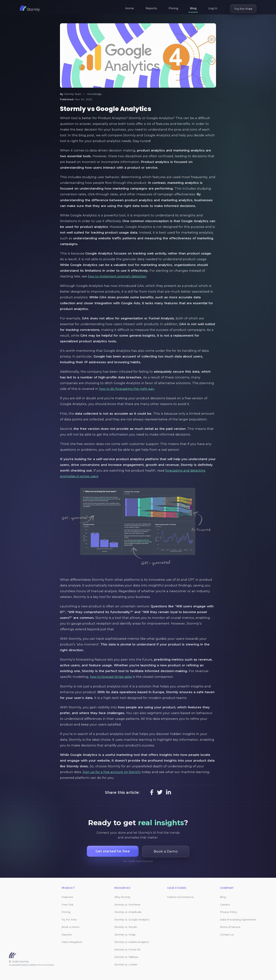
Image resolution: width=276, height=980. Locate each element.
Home (129, 8)
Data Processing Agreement (238, 920)
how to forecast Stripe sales (112, 677)
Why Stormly (122, 897)
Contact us (227, 935)
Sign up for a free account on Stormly (113, 772)
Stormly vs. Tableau (126, 957)
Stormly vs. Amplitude (128, 912)
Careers (225, 905)
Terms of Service (230, 927)
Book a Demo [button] (167, 851)
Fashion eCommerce (180, 897)
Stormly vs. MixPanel (127, 905)
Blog (193, 8)
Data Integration (72, 942)
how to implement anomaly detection (119, 276)
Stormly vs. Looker (126, 964)
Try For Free (243, 9)
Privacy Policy (228, 912)
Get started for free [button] (113, 851)
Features (67, 897)
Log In (213, 8)
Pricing (173, 8)
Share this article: (122, 792)
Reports (151, 8)
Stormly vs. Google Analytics (132, 920)
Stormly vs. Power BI (127, 949)
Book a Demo (71, 927)
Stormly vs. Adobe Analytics (132, 942)
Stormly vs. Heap (125, 935)
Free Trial (67, 905)
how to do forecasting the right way (128, 389)
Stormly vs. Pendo (126, 927)
